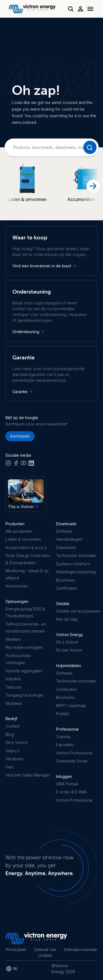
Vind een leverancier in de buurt (45, 266)
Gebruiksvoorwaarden (81, 949)
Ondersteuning (29, 331)
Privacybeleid (16, 949)
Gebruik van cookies (45, 952)
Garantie (23, 391)
